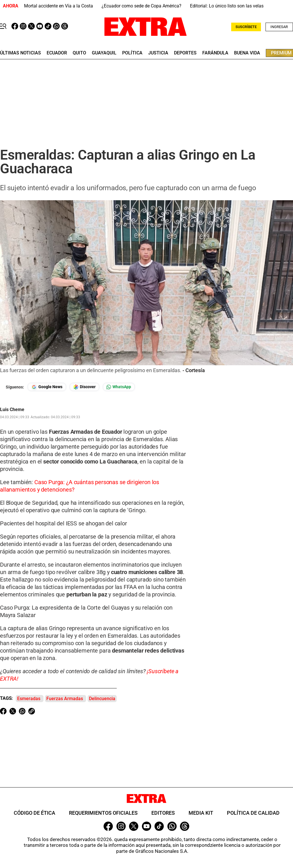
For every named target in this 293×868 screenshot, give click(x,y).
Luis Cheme (12, 410)
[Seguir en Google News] (47, 387)
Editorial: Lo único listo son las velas (227, 6)
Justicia (158, 53)
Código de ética (34, 813)
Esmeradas (29, 699)
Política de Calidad (253, 813)
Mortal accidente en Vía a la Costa (59, 6)
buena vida (247, 53)
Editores (163, 813)
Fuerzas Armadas (65, 699)
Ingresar (279, 27)
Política (132, 53)
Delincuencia (102, 699)
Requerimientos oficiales (103, 813)
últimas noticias (20, 53)
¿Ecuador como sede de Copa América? (141, 6)
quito (79, 53)
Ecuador (57, 53)
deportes (185, 53)
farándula (215, 53)
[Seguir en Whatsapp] (119, 387)
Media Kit (201, 813)
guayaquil (104, 53)
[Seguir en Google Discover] (84, 387)
